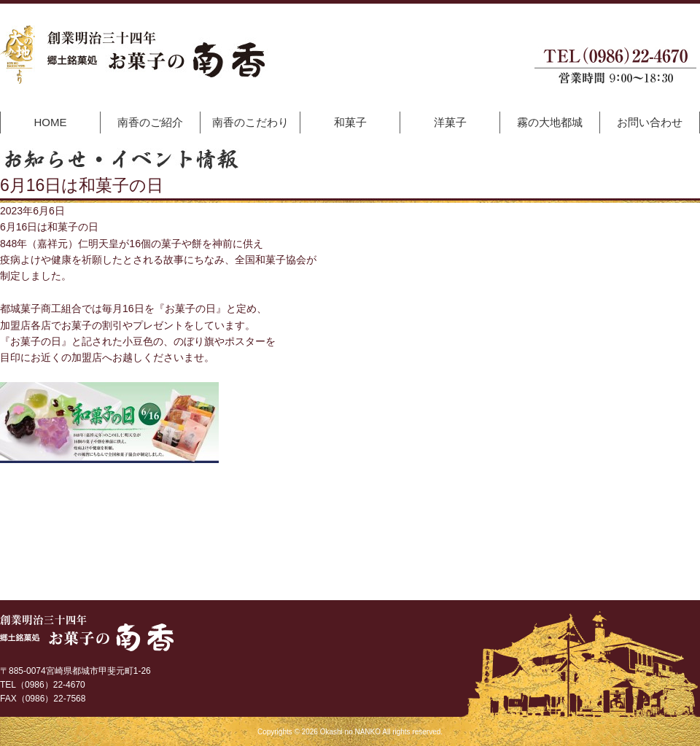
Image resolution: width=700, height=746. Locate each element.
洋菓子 (450, 122)
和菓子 (350, 122)
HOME (51, 122)
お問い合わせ (650, 122)
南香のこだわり (250, 122)
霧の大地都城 (550, 122)
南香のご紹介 (150, 122)
